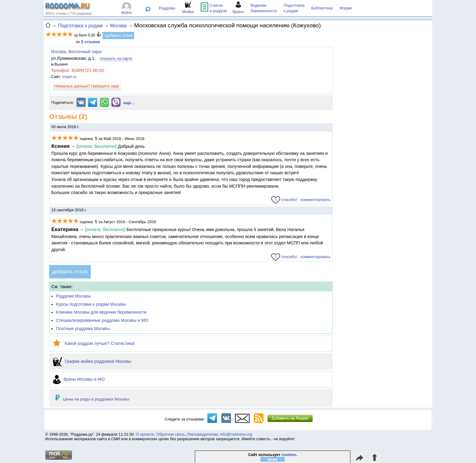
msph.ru (69, 77)
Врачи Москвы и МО (79, 379)
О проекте (145, 434)
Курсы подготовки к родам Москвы (91, 304)
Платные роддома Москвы (83, 329)
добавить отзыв (70, 272)
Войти (127, 13)
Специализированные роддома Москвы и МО (102, 320)
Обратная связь (171, 434)
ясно (273, 459)
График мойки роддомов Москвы (92, 361)
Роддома (167, 8)
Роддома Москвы (73, 296)
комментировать (316, 200)
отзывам (91, 42)
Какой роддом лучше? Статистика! (94, 343)
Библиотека (322, 8)
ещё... (129, 103)
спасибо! (284, 200)
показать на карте (116, 58)
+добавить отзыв (118, 36)
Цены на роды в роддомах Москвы (96, 399)
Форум (346, 8)
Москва (58, 52)
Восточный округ (85, 52)
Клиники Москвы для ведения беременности (101, 312)
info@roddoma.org (236, 434)
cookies (289, 455)
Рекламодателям (202, 434)
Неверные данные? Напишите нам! (87, 86)
